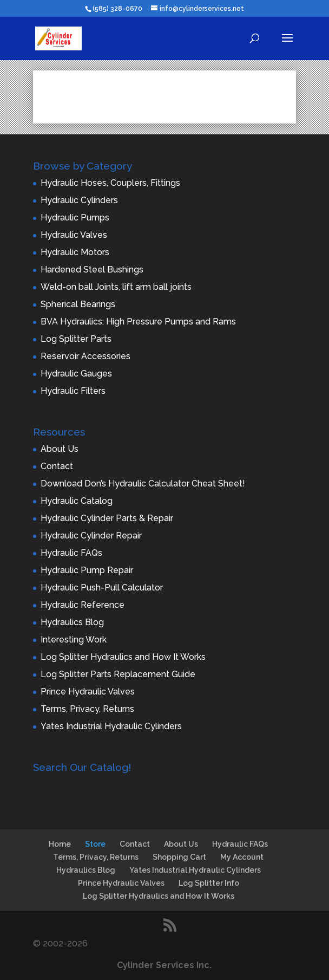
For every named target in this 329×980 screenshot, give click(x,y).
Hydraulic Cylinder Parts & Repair (107, 518)
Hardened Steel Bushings (92, 270)
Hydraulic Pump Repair (87, 570)
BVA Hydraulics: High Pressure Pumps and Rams (138, 322)
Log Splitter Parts (76, 339)
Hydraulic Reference (83, 605)
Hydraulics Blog (72, 622)
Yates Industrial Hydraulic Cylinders (111, 726)
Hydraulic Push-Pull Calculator (102, 588)
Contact (57, 466)
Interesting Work (74, 640)
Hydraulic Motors (75, 252)
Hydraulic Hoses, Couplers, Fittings (110, 183)
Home (60, 844)
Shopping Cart (179, 857)
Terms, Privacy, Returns (87, 709)
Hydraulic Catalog (77, 501)
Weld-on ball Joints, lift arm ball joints (116, 287)
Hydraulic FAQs (71, 553)
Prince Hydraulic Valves (88, 692)
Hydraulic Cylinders (79, 200)
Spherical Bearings (78, 304)
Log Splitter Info (209, 883)
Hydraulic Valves (74, 235)
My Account (242, 857)
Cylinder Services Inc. (164, 965)
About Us (60, 449)
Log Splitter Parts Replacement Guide (118, 674)
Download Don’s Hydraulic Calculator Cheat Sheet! (143, 483)
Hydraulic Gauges (76, 374)
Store (95, 844)
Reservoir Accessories (85, 356)
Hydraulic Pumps (75, 218)
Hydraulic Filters (73, 391)
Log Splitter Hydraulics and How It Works (123, 657)
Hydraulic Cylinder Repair (91, 536)
